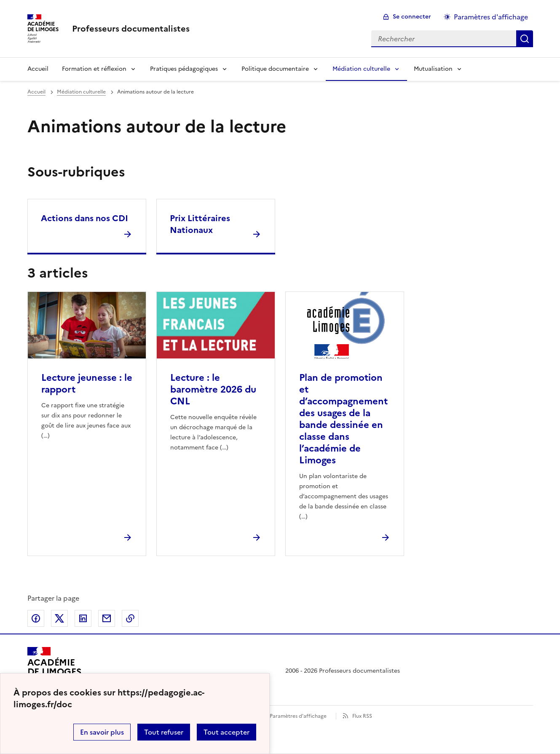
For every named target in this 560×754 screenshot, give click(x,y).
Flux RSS (362, 716)
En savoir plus (102, 732)
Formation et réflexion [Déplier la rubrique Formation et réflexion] (94, 69)
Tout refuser (164, 732)
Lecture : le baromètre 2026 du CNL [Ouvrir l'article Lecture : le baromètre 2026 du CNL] (213, 389)
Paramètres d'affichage (298, 716)
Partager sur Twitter (59, 618)
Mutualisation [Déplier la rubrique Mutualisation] (433, 69)
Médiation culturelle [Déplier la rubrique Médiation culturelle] (361, 69)
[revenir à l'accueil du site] (131, 29)
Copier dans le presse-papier (130, 618)
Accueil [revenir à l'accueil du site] (38, 69)
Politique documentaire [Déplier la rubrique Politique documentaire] (275, 69)
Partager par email (107, 618)
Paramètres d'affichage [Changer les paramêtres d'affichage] (491, 17)
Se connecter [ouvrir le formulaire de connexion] (412, 17)
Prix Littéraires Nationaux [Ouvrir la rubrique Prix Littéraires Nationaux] (200, 224)
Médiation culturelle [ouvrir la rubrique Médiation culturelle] (81, 92)
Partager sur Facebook (36, 618)
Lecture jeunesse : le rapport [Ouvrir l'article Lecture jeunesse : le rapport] (87, 384)
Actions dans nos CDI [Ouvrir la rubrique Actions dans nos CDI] (84, 218)
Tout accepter (226, 732)
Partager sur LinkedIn (83, 618)
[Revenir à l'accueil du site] (54, 671)
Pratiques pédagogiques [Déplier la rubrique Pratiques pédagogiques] (184, 69)
